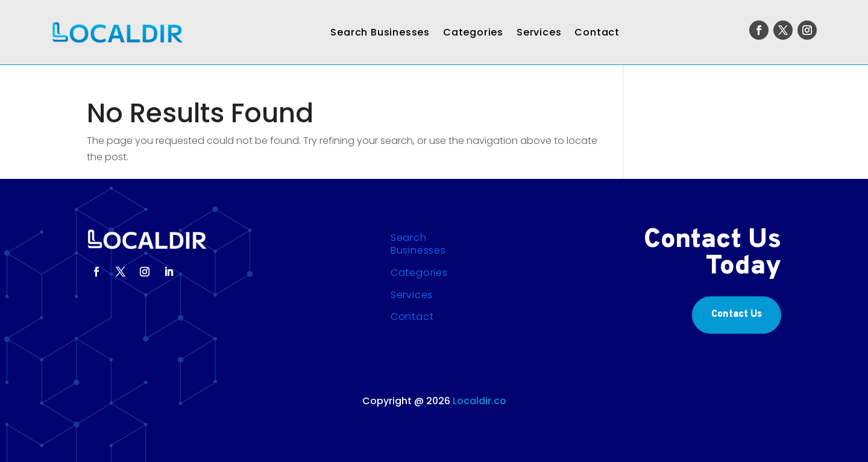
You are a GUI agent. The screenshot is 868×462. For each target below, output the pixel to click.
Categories (473, 32)
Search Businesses (380, 32)
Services (539, 32)
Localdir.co (480, 401)
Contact (597, 32)
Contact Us (737, 314)
